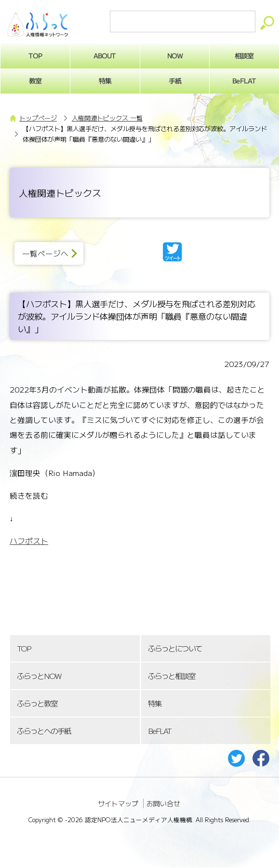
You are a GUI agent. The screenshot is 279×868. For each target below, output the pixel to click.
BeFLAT (159, 731)
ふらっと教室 (37, 703)
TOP (24, 648)
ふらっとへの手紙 (44, 731)
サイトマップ (118, 803)
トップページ (38, 118)
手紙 (174, 81)
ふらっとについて (175, 648)
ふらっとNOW (39, 676)
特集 (105, 81)
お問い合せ (163, 803)
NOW (174, 55)
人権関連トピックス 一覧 (107, 118)
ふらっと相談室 (172, 676)
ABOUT (105, 55)
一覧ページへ (45, 253)
